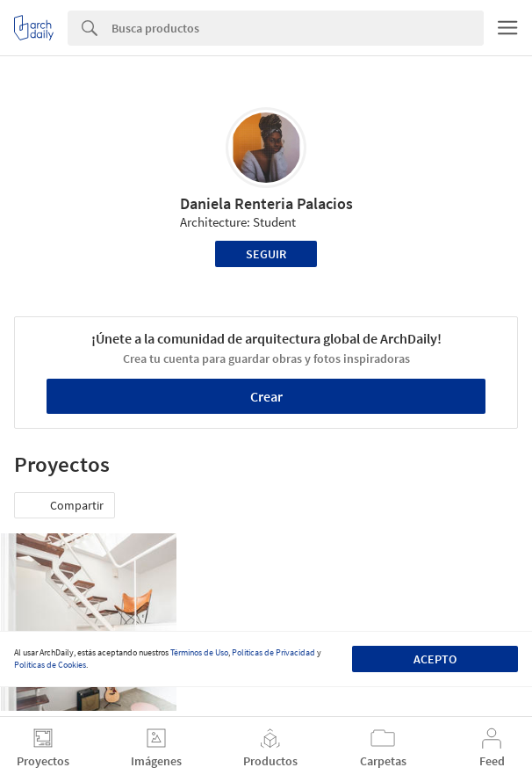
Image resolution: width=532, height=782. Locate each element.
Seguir (266, 254)
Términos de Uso (199, 652)
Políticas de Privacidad (273, 652)
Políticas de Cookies (50, 665)
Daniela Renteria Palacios (266, 203)
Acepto (435, 659)
